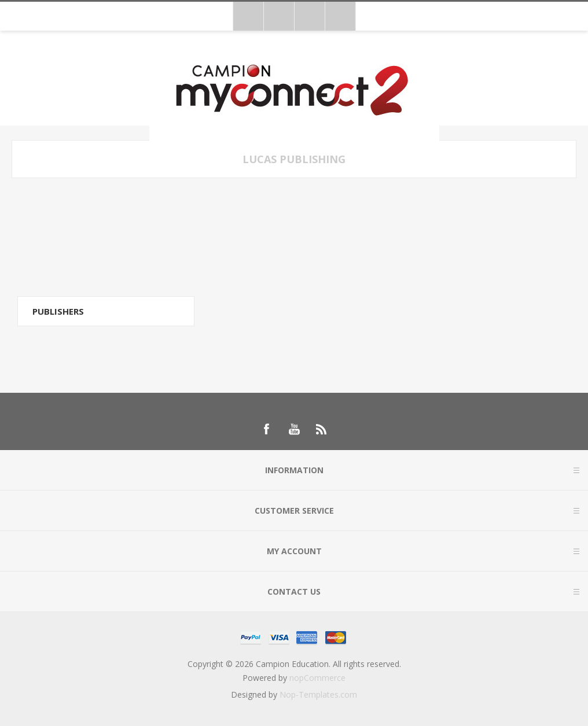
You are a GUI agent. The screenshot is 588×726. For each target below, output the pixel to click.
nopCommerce (317, 678)
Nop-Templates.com (318, 694)
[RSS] (322, 429)
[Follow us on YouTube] (294, 429)
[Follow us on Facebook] (266, 429)
